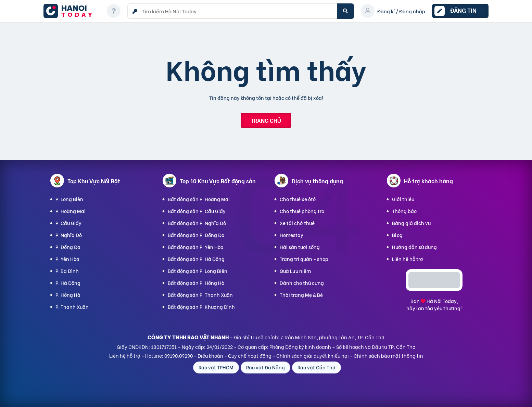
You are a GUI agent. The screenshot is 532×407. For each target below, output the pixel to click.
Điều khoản (210, 356)
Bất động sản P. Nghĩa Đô (197, 223)
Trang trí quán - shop (304, 259)
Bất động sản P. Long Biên (198, 271)
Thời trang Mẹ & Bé (301, 295)
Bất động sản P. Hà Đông (196, 259)
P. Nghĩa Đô (69, 235)
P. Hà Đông (68, 283)
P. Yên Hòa (67, 259)
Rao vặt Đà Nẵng (265, 367)
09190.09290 (179, 356)
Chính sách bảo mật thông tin (388, 356)
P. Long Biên (69, 199)
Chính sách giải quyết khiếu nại (313, 356)
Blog (397, 235)
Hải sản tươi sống (300, 247)
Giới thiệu (403, 199)
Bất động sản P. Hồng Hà (196, 283)
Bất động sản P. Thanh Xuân (200, 295)
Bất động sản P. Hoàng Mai (199, 199)
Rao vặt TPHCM (216, 367)
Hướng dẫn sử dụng (414, 247)
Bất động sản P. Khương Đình (201, 307)
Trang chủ (266, 120)
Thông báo (404, 211)
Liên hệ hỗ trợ (408, 259)
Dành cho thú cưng (302, 283)
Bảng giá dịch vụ (411, 223)
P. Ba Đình (67, 271)
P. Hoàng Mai (71, 211)
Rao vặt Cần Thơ (316, 367)
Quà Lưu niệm (295, 271)
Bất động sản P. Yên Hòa (196, 247)
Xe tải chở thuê (297, 223)
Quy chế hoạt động (250, 356)
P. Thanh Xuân (72, 307)
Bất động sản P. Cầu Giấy (197, 211)
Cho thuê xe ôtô (298, 199)
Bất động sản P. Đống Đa (196, 235)
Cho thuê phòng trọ (302, 211)
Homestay (292, 235)
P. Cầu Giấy (68, 223)
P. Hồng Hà (68, 295)
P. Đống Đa (68, 247)
